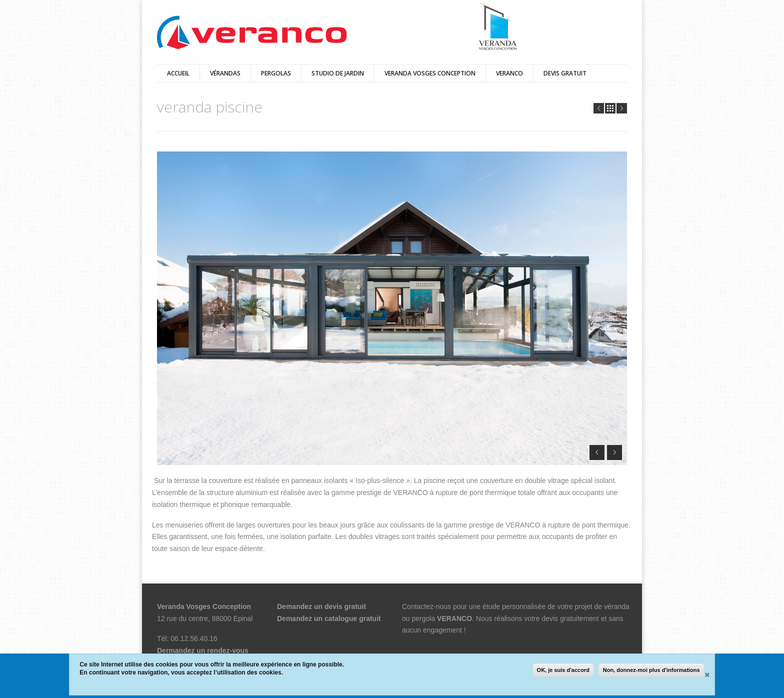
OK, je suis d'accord (563, 670)
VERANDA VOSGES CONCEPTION (430, 73)
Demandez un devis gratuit (321, 606)
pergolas (276, 73)
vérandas (225, 73)
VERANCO (454, 618)
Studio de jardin (338, 73)
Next (622, 108)
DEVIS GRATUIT (565, 73)
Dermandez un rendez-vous (203, 650)
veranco (509, 73)
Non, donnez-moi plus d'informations (651, 670)
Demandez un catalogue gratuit (329, 618)
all (610, 108)
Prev (599, 108)
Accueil (178, 73)
